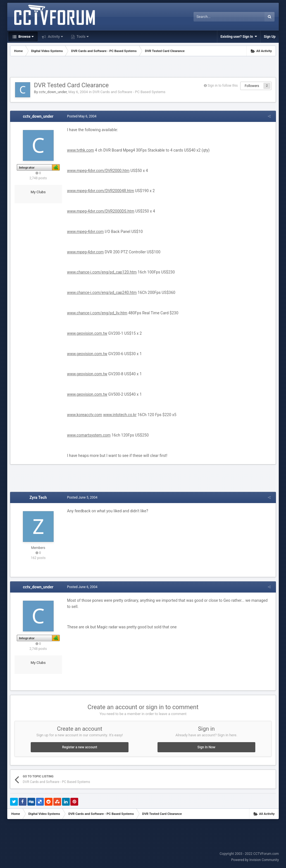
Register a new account (79, 747)
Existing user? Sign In (239, 36)
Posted (81, 116)
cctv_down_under (53, 92)
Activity (55, 36)
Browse (26, 36)
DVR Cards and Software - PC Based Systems (129, 92)
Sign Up (270, 37)
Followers (252, 86)
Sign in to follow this (223, 86)
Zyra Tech (38, 497)
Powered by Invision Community (255, 860)
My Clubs (38, 192)
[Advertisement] (143, 67)
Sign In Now (206, 747)
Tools (82, 36)
